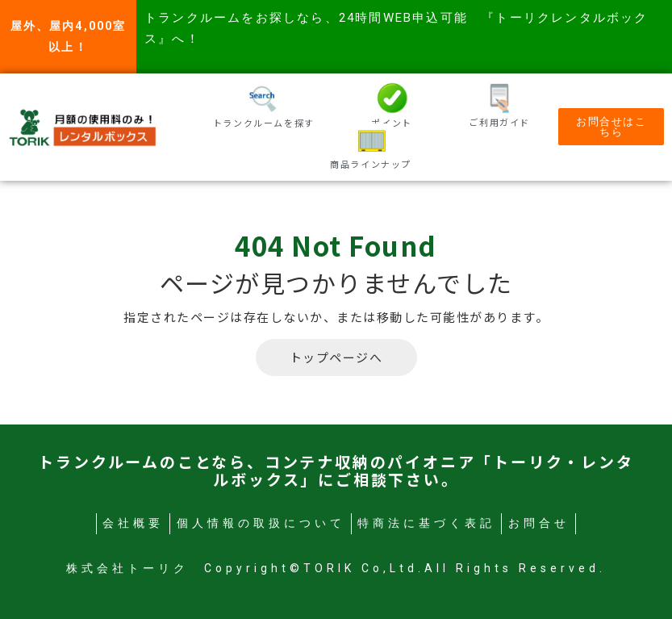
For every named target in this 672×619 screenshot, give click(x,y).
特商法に (426, 523)
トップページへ (336, 357)
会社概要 (133, 523)
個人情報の (261, 523)
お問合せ (539, 523)
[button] (611, 127)
